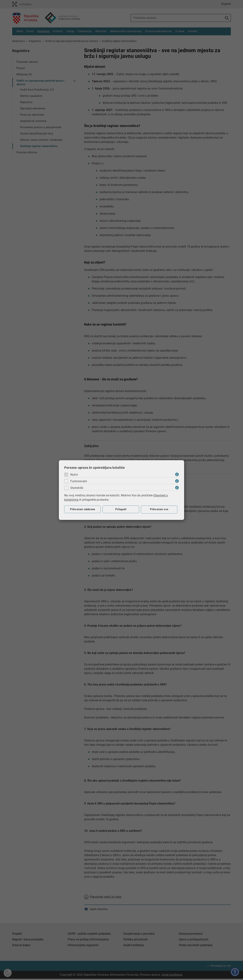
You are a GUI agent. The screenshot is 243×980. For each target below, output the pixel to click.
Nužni (74, 475)
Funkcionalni (79, 481)
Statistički (77, 488)
